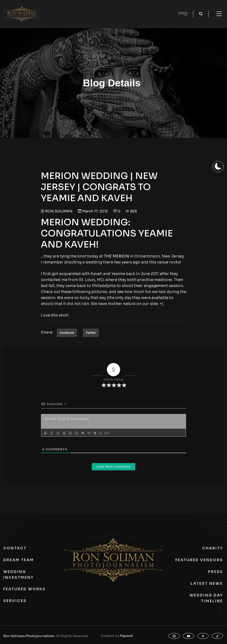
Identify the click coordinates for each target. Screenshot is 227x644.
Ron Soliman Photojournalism (29, 636)
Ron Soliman (59, 211)
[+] (107, 433)
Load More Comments (114, 467)
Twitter (91, 333)
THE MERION (116, 256)
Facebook (67, 333)
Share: (47, 332)
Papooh (126, 636)
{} (101, 433)
